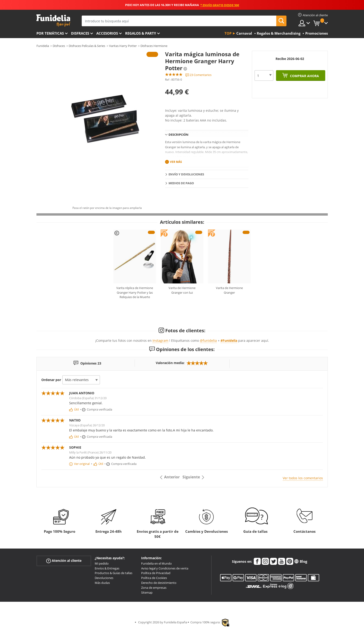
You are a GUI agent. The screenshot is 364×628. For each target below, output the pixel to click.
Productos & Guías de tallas (114, 573)
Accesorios (107, 33)
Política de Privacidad (156, 573)
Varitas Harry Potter (123, 46)
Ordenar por (51, 380)
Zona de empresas (154, 588)
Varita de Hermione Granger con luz (182, 290)
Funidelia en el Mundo (156, 563)
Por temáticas (50, 33)
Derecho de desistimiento (159, 583)
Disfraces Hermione (154, 46)
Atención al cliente (64, 561)
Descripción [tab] (179, 135)
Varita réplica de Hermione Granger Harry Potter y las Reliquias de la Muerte (135, 292)
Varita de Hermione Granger (229, 290)
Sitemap (147, 592)
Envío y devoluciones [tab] (186, 174)
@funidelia (208, 340)
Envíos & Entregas (107, 568)
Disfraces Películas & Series (87, 46)
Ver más (176, 162)
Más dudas (102, 583)
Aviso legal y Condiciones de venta (165, 568)
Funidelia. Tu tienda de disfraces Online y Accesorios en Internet (53, 21)
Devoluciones (104, 578)
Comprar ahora (304, 76)
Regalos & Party (141, 33)
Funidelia (43, 46)
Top (228, 33)
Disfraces (80, 33)
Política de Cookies (154, 578)
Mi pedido (102, 563)
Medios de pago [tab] (181, 183)
